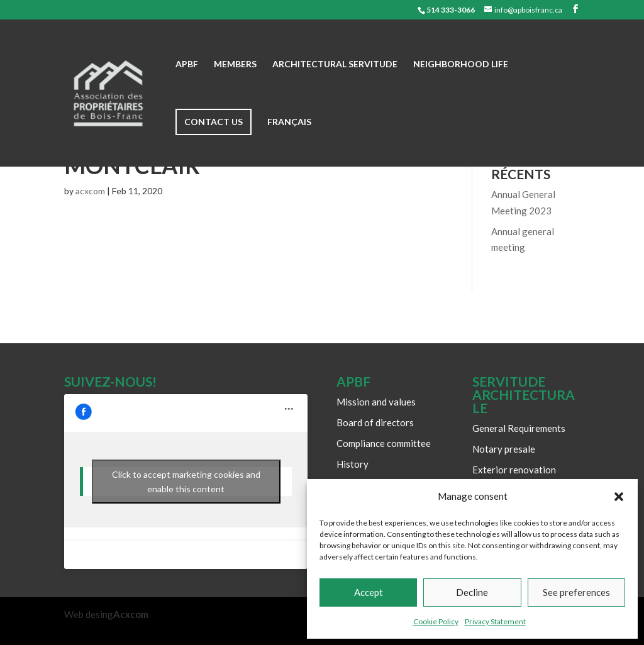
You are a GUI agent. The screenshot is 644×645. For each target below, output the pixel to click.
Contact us (214, 122)
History (353, 464)
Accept (369, 592)
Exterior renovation (514, 470)
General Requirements (519, 428)
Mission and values (376, 402)
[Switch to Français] (289, 142)
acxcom (90, 191)
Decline (472, 592)
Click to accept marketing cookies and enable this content (186, 482)
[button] (619, 497)
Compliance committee (384, 443)
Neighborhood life (461, 64)
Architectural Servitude (335, 64)
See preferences (576, 592)
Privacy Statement (495, 621)
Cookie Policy (436, 621)
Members (235, 64)
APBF (187, 64)
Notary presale (504, 449)
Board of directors (375, 422)
